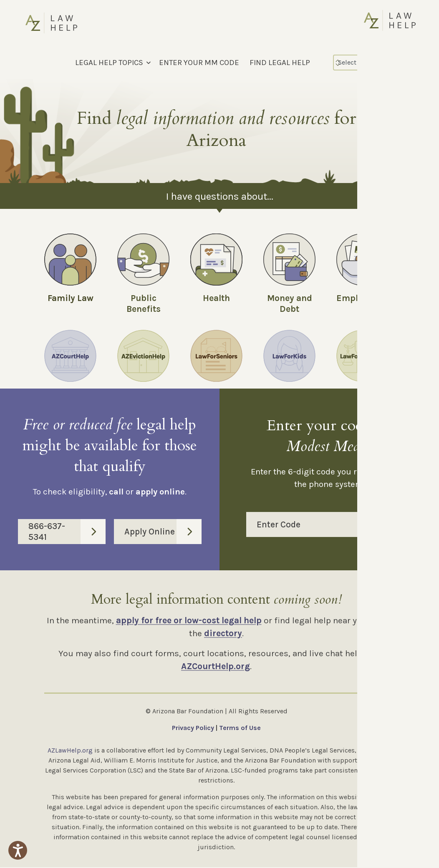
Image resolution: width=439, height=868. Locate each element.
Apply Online (163, 532)
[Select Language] (369, 63)
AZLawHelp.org (70, 751)
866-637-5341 (67, 532)
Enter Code (334, 525)
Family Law (71, 298)
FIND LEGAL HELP (280, 63)
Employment (363, 298)
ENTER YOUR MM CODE (199, 63)
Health (216, 298)
